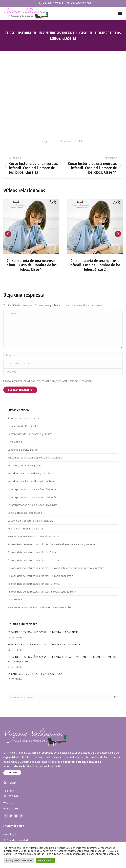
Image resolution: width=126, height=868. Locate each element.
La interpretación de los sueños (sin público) (33, 505)
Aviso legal (9, 834)
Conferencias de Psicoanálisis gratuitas (30, 434)
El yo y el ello (15, 442)
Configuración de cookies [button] (19, 860)
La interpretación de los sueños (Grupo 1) (32, 489)
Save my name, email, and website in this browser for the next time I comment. (50, 381)
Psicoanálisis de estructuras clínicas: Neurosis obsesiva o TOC (43, 576)
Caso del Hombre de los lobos (69, 141)
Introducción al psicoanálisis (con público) (31, 473)
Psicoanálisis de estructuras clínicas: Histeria (33, 560)
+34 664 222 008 (79, 3)
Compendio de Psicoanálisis (24, 426)
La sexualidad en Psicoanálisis (25, 513)
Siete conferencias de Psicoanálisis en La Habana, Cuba (39, 607)
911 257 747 (11, 796)
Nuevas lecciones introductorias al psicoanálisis (35, 536)
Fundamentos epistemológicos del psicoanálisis (35, 457)
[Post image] (31, 226)
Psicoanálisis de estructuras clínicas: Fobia (32, 552)
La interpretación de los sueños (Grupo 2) (32, 497)
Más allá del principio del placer (25, 528)
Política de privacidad (16, 840)
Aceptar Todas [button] (45, 860)
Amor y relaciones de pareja (24, 418)
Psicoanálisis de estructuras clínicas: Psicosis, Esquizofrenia (42, 592)
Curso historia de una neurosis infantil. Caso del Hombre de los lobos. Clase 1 (31, 265)
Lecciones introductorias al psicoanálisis (30, 521)
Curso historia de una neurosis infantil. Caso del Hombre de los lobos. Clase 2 (95, 265)
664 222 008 (11, 808)
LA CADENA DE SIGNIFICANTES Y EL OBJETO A (35, 674)
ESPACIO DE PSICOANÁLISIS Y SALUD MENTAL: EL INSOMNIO (44, 644)
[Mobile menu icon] (120, 14)
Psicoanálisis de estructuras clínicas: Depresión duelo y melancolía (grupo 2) (51, 544)
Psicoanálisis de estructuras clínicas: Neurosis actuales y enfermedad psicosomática (56, 568)
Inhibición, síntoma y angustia (24, 465)
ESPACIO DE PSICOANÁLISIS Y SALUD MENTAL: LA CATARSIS (43, 632)
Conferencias (15, 599)
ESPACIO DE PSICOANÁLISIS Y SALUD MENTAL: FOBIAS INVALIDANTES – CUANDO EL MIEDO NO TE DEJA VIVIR (62, 659)
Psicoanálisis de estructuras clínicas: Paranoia (34, 584)
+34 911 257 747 (51, 3)
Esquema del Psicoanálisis (23, 450)
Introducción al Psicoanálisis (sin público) (31, 481)
